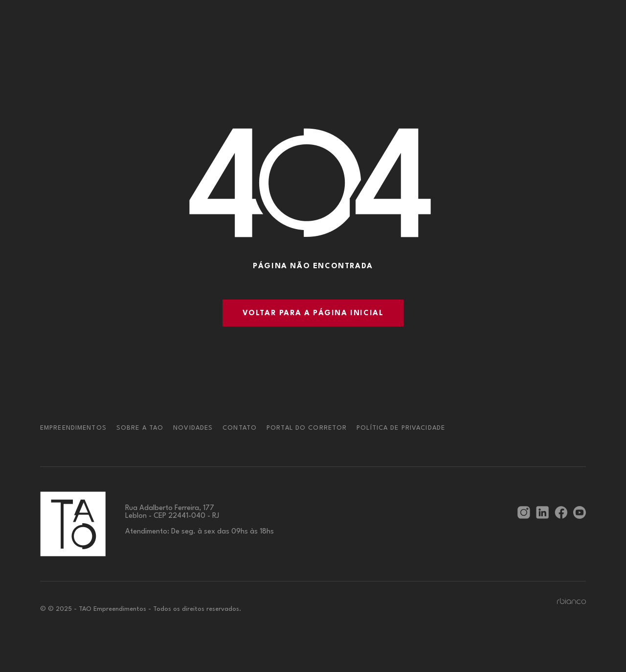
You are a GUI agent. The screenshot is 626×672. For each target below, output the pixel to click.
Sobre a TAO (140, 428)
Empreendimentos (73, 428)
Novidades (193, 428)
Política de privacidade (401, 428)
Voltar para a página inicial (313, 313)
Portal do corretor (307, 428)
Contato (240, 428)
